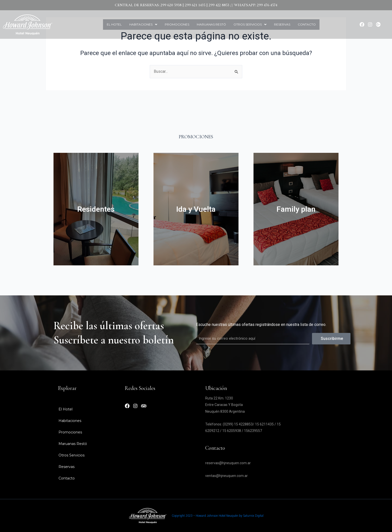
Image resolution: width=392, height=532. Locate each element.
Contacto (307, 24)
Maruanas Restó (211, 24)
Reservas (282, 24)
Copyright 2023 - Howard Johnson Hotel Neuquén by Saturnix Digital (218, 516)
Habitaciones (143, 24)
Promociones (177, 24)
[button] (143, 25)
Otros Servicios (250, 24)
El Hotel (114, 24)
